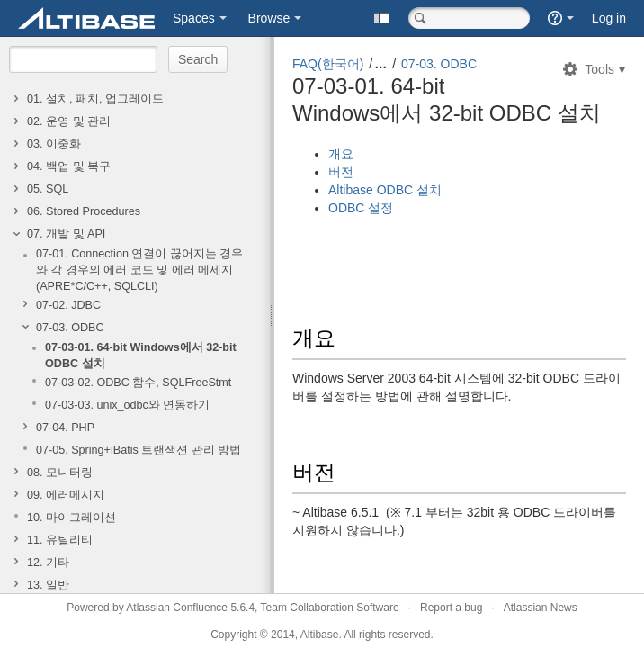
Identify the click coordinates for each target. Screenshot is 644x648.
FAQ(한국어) (328, 64)
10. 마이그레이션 (72, 517)
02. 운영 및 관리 (69, 121)
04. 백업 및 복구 (69, 166)
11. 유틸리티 (60, 540)
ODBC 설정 (361, 208)
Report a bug (451, 607)
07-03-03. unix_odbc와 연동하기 (127, 405)
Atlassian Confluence (177, 607)
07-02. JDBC (68, 305)
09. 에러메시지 (66, 495)
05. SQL (48, 189)
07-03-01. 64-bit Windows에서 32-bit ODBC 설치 (141, 355)
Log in (609, 18)
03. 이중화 (54, 144)
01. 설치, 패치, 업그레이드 (95, 99)
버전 (341, 172)
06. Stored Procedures (84, 211)
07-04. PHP (65, 427)
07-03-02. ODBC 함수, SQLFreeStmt (138, 382)
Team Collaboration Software (330, 607)
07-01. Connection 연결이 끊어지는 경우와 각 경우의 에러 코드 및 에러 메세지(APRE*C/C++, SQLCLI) (139, 270)
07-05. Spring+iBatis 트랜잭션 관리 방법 (139, 450)
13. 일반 (48, 585)
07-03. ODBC (70, 328)
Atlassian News (541, 607)
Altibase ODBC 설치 (385, 190)
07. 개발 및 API (66, 234)
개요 (341, 154)
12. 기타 (48, 562)
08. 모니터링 (60, 472)
